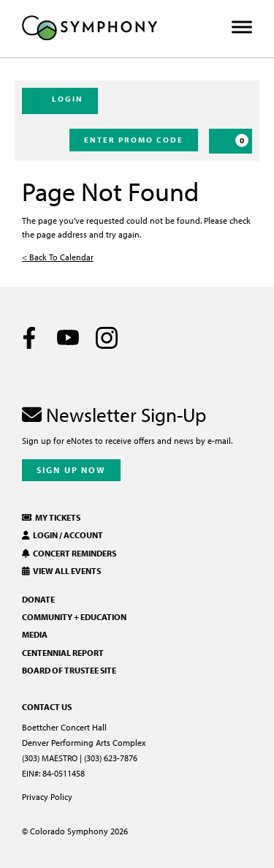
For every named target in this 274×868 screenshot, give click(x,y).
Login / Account (62, 535)
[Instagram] (107, 338)
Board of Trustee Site (69, 670)
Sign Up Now (71, 470)
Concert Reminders (69, 553)
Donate (38, 599)
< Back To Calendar (58, 257)
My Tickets (51, 517)
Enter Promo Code (134, 140)
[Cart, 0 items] (231, 141)
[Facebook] (29, 338)
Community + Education (74, 617)
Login (60, 100)
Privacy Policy (47, 797)
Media (35, 634)
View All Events (61, 571)
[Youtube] (68, 338)
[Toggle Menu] (242, 27)
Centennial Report (63, 653)
